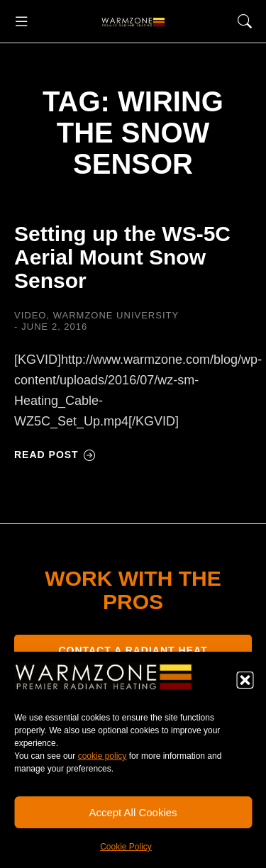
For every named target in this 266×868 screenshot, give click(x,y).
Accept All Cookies (133, 812)
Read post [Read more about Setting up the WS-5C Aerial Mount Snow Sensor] (55, 455)
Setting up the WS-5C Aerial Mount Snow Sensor (122, 257)
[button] (245, 680)
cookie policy (102, 756)
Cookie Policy (126, 847)
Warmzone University (116, 315)
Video (30, 315)
